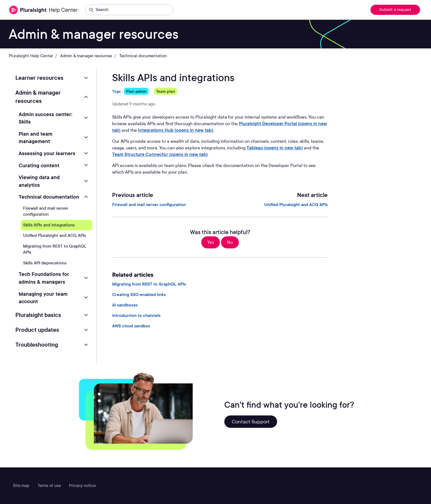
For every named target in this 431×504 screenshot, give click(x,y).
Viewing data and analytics (39, 181)
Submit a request (395, 10)
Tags (116, 91)
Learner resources (39, 78)
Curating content (39, 165)
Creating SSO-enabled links (139, 295)
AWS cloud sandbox (131, 326)
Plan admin (136, 91)
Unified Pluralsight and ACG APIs (296, 205)
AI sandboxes (125, 305)
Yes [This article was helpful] (211, 242)
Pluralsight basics (38, 315)
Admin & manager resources (86, 56)
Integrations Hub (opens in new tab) (176, 130)
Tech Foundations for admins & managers (44, 278)
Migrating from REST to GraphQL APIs (149, 284)
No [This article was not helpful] (230, 242)
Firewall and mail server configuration (149, 205)
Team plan (165, 91)
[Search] (129, 10)
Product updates (37, 330)
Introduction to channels (136, 316)
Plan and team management (36, 138)
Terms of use (49, 486)
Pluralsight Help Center (31, 56)
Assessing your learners (47, 153)
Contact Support (251, 422)
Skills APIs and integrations (49, 225)
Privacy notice (82, 486)
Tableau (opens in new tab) (275, 148)
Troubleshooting (37, 345)
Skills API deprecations (45, 263)
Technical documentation (143, 56)
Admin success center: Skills (45, 118)
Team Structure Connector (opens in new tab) (160, 154)
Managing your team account (43, 298)
